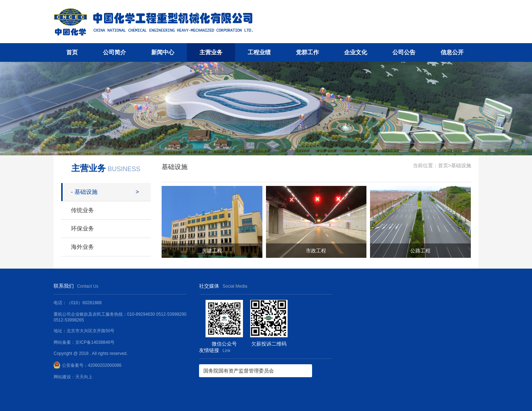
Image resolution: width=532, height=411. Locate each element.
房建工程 (212, 251)
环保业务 (82, 229)
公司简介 (114, 52)
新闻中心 (163, 52)
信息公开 (452, 52)
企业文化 (356, 52)
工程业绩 (259, 52)
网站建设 (62, 377)
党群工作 (307, 52)
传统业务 (82, 210)
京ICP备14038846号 (95, 342)
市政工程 (316, 251)
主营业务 (211, 52)
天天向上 (84, 377)
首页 (72, 52)
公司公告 (404, 52)
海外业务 (82, 247)
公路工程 (420, 251)
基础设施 (84, 192)
